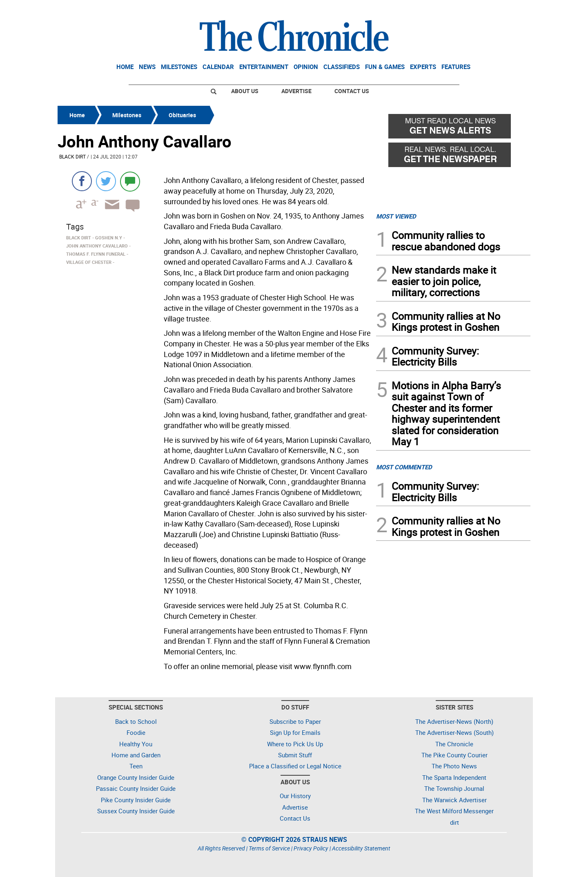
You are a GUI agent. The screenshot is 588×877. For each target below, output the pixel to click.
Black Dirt (72, 156)
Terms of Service (269, 848)
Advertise (296, 91)
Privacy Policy (311, 848)
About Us (245, 91)
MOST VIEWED (396, 216)
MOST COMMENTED (404, 467)
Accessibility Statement (361, 848)
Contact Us (352, 91)
